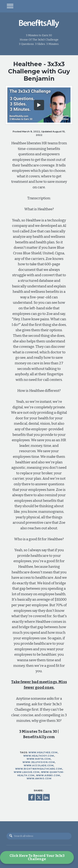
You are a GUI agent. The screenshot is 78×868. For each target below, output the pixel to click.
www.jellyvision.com (39, 762)
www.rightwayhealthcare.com (39, 769)
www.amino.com (39, 779)
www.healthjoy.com (39, 756)
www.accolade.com (39, 766)
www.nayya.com (39, 759)
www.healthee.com (43, 753)
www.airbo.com (48, 775)
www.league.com (27, 772)
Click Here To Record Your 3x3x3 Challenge (37, 857)
